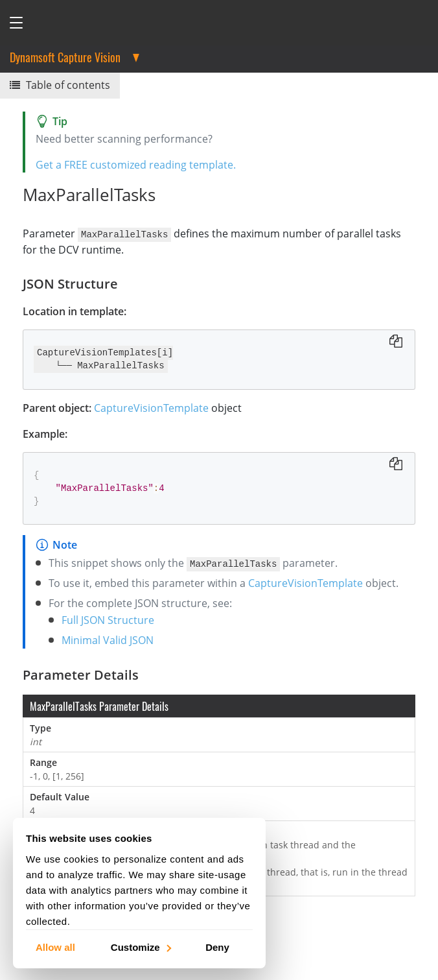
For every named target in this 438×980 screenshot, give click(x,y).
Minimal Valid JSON (108, 639)
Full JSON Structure (108, 619)
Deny (217, 947)
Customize (140, 947)
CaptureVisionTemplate (151, 407)
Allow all (55, 947)
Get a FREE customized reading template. (136, 165)
